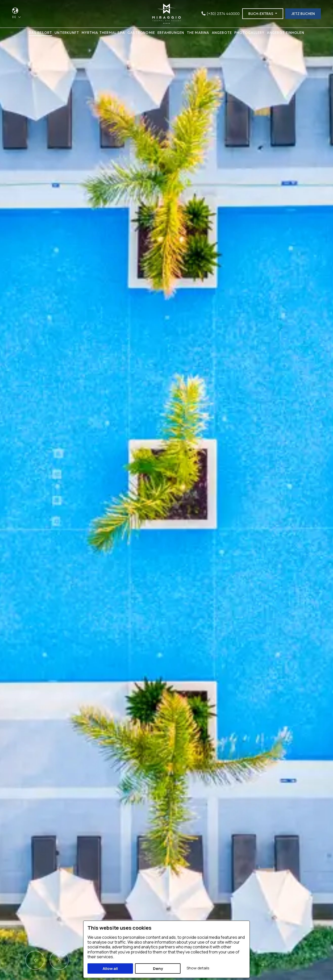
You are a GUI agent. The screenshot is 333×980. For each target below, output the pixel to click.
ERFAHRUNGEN (171, 33)
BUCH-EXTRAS (261, 14)
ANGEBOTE (222, 33)
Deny (158, 968)
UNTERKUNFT (67, 33)
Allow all (110, 968)
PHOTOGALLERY (249, 33)
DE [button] (15, 17)
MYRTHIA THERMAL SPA (103, 33)
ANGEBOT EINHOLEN (286, 33)
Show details (198, 968)
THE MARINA (198, 33)
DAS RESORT (40, 33)
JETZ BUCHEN (303, 14)
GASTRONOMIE (141, 33)
